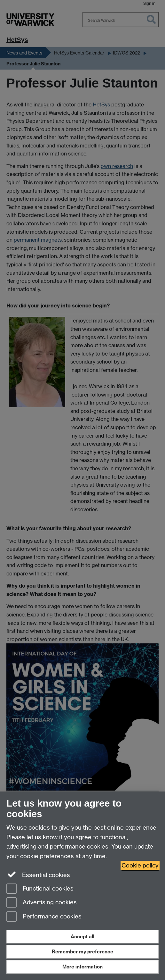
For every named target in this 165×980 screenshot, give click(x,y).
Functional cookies (40, 889)
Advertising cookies (42, 903)
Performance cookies (44, 917)
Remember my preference (82, 952)
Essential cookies (38, 875)
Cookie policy (140, 865)
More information (82, 967)
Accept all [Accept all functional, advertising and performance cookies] (82, 937)
